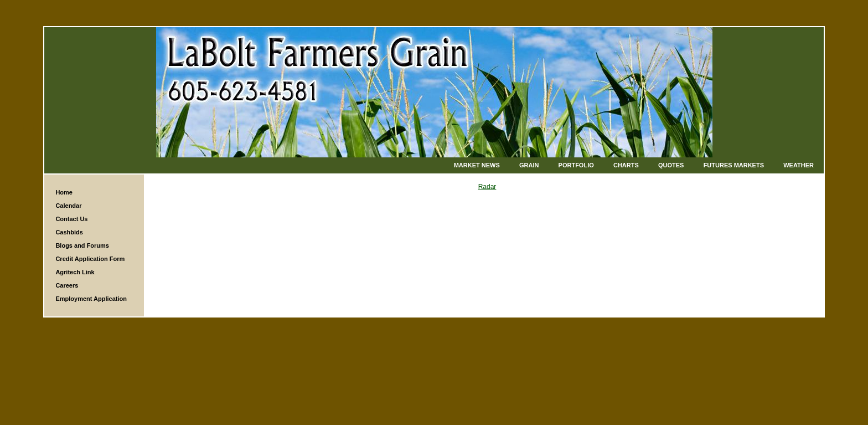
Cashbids (69, 232)
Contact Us (71, 219)
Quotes (671, 165)
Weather (799, 165)
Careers (67, 285)
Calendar (68, 206)
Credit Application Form (90, 259)
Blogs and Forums (82, 245)
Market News (477, 165)
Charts (626, 165)
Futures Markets (734, 165)
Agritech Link (75, 272)
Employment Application (91, 299)
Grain (529, 165)
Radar (487, 187)
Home (64, 192)
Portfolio (576, 165)
